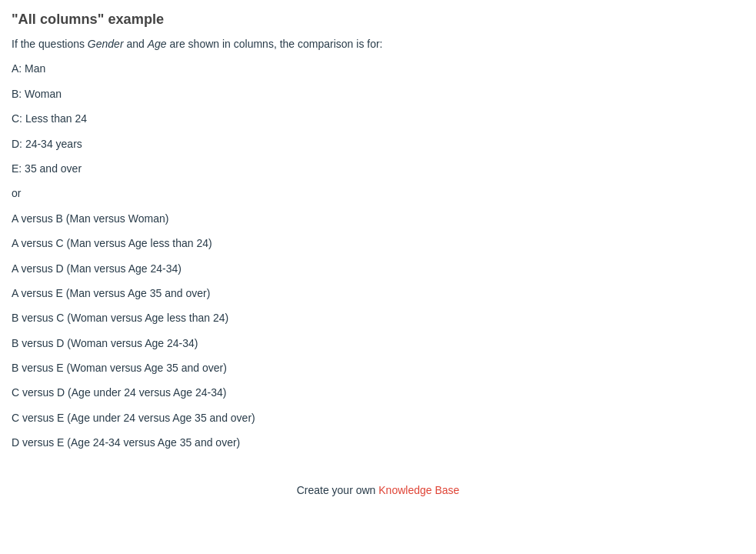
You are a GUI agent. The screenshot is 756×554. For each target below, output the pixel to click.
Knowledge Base (419, 490)
